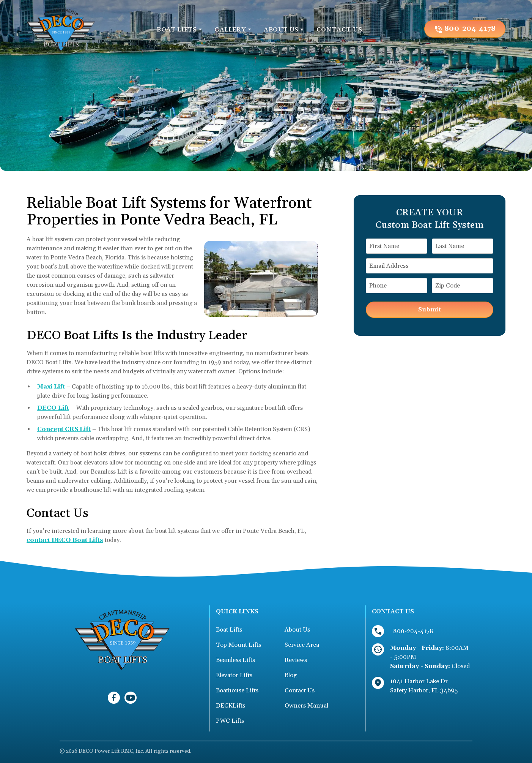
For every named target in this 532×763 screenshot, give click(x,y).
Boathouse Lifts (237, 690)
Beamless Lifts (235, 660)
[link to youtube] (131, 698)
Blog (291, 675)
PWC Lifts (230, 721)
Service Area (302, 645)
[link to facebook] (114, 698)
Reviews (296, 660)
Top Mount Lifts (238, 645)
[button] (179, 30)
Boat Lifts (229, 630)
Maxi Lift (51, 387)
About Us (297, 630)
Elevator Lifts (234, 675)
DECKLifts (231, 706)
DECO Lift (53, 408)
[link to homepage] (61, 29)
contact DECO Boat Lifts (65, 540)
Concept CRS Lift (64, 429)
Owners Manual (306, 706)
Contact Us (300, 690)
